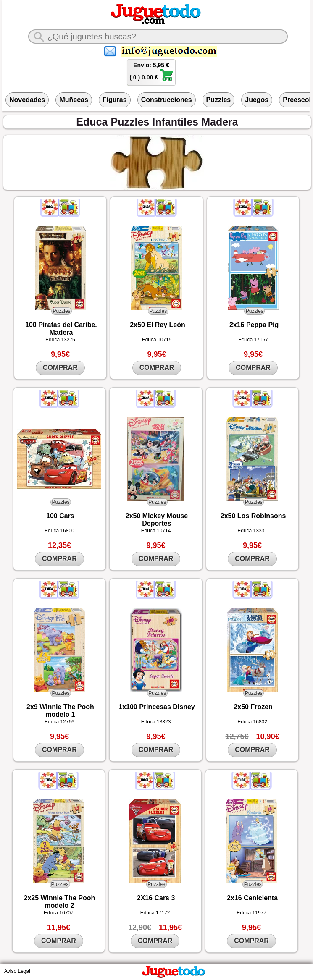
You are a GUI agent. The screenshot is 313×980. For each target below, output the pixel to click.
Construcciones (167, 100)
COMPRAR (60, 368)
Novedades (27, 100)
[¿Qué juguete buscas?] (158, 37)
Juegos (257, 100)
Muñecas (74, 100)
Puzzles (219, 100)
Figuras (115, 100)
